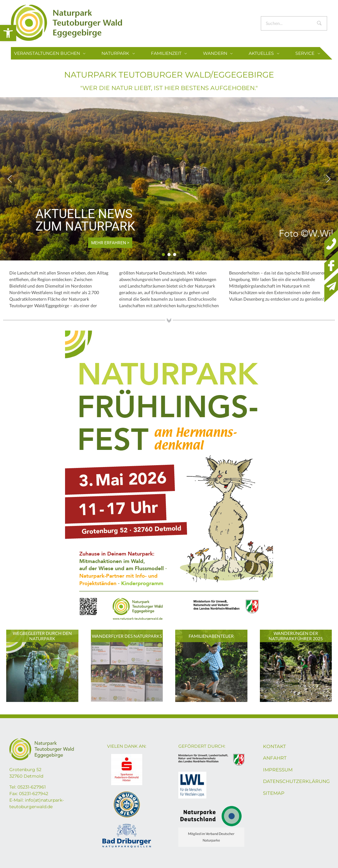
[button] (8, 33)
